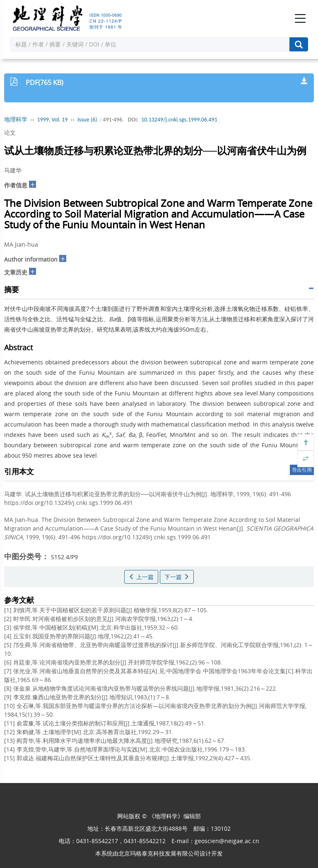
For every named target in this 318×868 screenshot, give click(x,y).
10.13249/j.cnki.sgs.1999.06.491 (179, 120)
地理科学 (16, 120)
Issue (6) (87, 120)
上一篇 (141, 577)
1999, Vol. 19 (53, 120)
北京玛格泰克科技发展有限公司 (159, 853)
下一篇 (177, 577)
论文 (10, 132)
